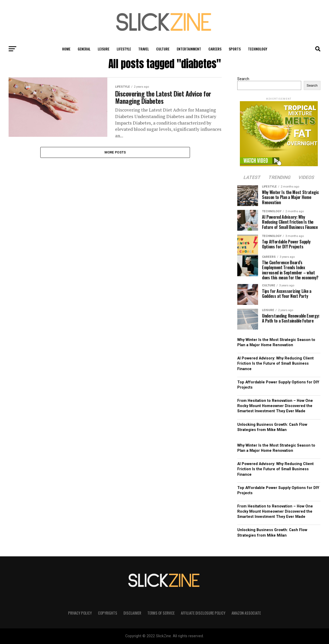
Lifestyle (124, 49)
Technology (258, 49)
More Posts (115, 154)
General (84, 49)
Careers (215, 49)
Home (66, 49)
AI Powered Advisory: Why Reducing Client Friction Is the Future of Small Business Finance (275, 363)
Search (243, 79)
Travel (144, 49)
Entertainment (189, 49)
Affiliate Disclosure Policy (203, 613)
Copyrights (108, 613)
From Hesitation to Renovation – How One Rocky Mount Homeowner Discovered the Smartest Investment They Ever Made (275, 406)
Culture (163, 49)
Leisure (104, 49)
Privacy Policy (80, 613)
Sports (235, 49)
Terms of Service (161, 613)
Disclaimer (132, 613)
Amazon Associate (246, 613)
